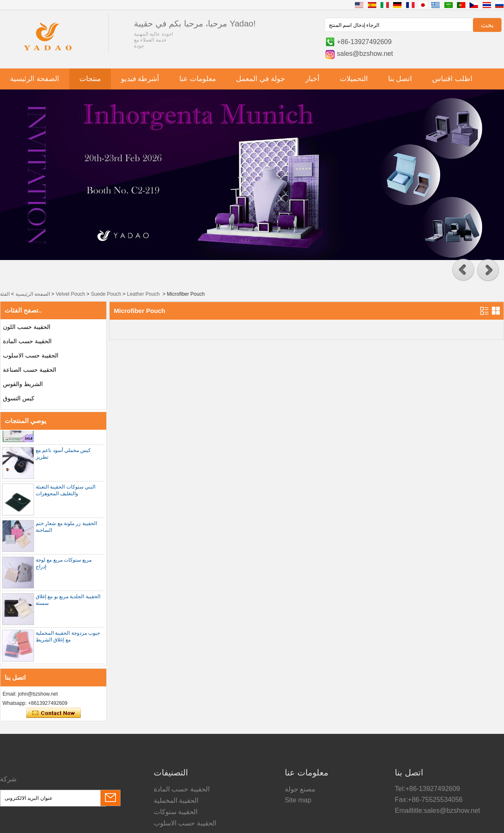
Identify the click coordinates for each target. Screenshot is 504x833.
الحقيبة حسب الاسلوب (31, 355)
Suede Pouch (106, 294)
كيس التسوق (19, 398)
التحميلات (354, 79)
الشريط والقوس (23, 384)
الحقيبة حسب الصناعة (30, 370)
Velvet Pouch (71, 294)
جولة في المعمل (260, 79)
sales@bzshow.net (365, 54)
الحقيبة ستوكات (176, 812)
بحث (487, 25)
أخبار (312, 79)
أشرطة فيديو (140, 79)
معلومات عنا (198, 79)
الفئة (5, 294)
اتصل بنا (400, 79)
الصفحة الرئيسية (35, 79)
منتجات (90, 79)
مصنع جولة (300, 789)
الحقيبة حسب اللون (27, 327)
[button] (463, 270)
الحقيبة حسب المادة (27, 341)
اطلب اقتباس (452, 79)
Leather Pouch (143, 294)
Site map (298, 800)
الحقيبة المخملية (176, 800)
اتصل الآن (54, 713)
